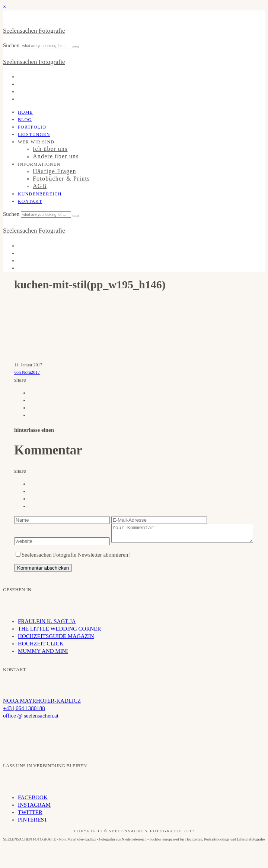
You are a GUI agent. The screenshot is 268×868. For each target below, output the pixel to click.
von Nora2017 (27, 372)
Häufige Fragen (55, 171)
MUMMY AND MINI (43, 662)
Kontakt (30, 201)
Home (25, 112)
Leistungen (34, 135)
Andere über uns (56, 156)
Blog (25, 120)
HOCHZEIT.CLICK (41, 654)
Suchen (12, 45)
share (20, 380)
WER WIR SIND (36, 142)
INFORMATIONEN (39, 164)
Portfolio (32, 127)
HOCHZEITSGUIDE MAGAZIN (56, 647)
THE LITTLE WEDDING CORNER (59, 639)
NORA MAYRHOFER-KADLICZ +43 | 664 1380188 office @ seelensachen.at (42, 719)
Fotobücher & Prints (61, 179)
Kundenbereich (40, 194)
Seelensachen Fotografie (34, 31)
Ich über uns (50, 149)
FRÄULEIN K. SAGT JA (47, 632)
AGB (40, 186)
